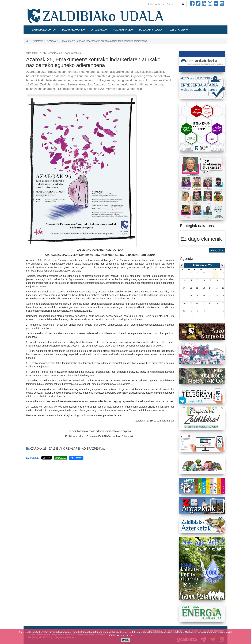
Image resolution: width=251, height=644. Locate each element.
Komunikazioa (73, 53)
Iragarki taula (123, 30)
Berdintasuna (54, 53)
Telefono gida (178, 30)
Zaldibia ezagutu (44, 30)
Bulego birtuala (151, 30)
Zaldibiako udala (73, 30)
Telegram (76, 458)
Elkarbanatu (33, 458)
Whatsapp (61, 458)
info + (139, 635)
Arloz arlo (99, 30)
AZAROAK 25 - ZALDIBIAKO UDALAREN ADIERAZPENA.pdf (66, 449)
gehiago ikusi (217, 250)
